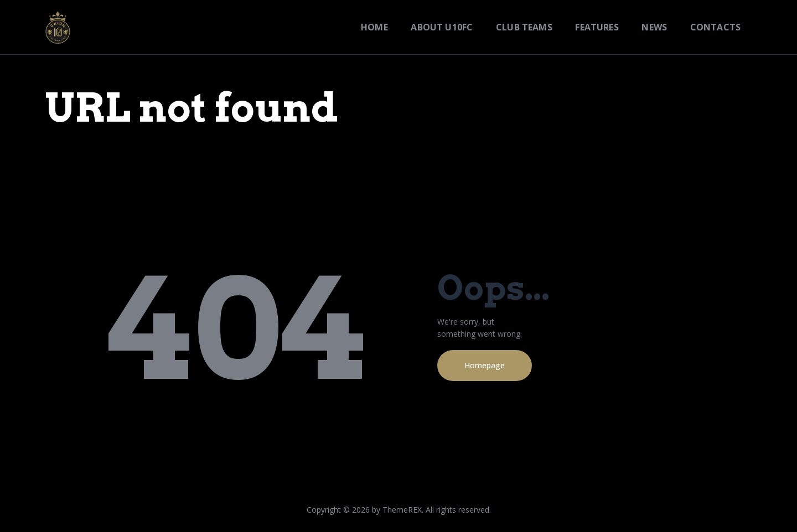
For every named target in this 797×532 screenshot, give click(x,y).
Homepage (485, 365)
